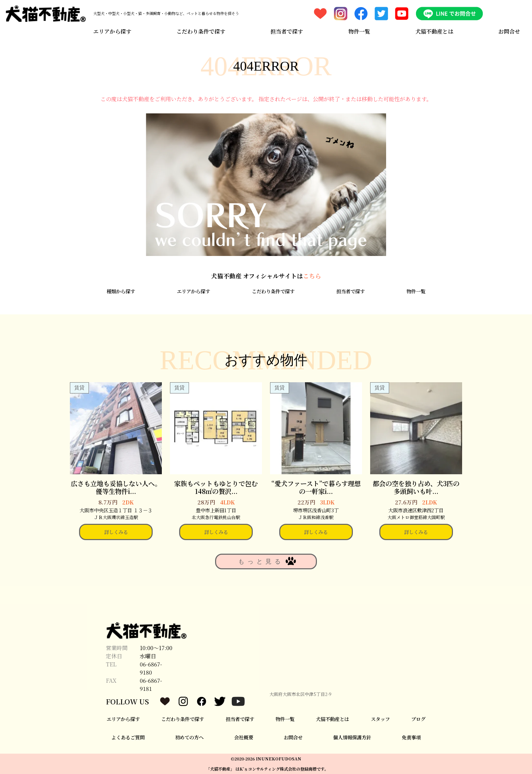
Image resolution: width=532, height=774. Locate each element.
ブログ (418, 719)
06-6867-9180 (151, 668)
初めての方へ (189, 737)
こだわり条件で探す (201, 31)
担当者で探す (287, 31)
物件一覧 (359, 31)
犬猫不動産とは (434, 31)
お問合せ (509, 31)
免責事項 (411, 737)
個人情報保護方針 (352, 737)
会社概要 (244, 737)
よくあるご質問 (128, 737)
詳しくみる (116, 532)
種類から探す (121, 291)
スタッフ (380, 719)
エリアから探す (112, 31)
